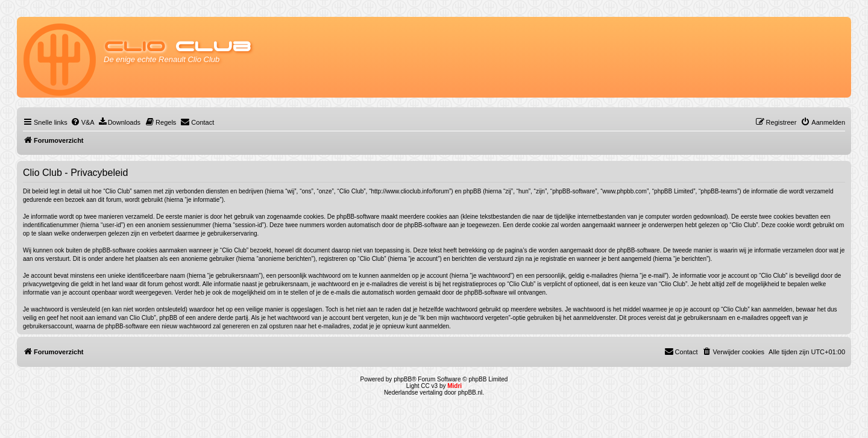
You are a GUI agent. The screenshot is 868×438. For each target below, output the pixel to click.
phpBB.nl (470, 393)
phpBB (403, 379)
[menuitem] (83, 122)
